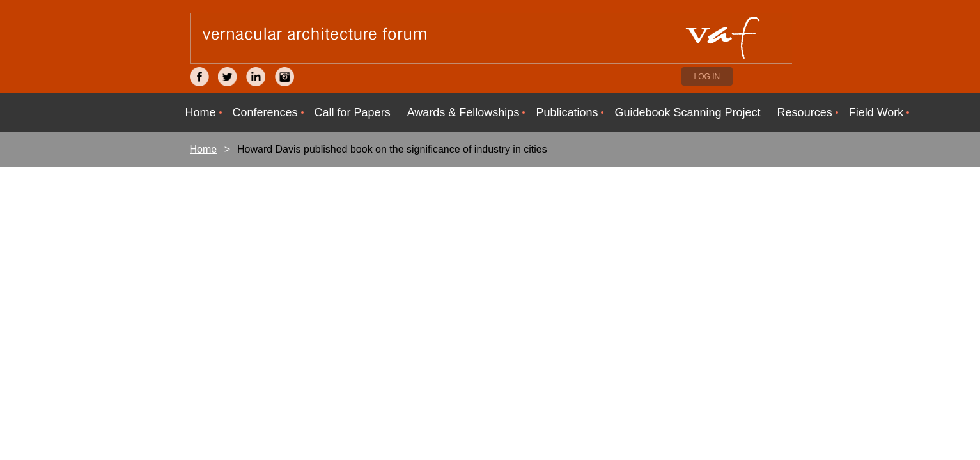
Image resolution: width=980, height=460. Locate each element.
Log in (707, 77)
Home (204, 149)
